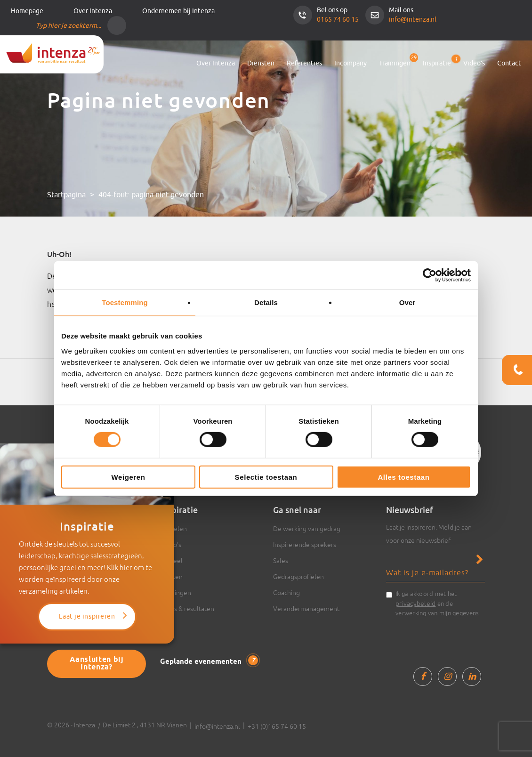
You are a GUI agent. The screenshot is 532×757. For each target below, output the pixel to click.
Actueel (171, 561)
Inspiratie (437, 61)
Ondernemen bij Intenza (178, 11)
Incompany (351, 63)
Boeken (171, 577)
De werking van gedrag (307, 529)
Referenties (304, 63)
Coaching (286, 593)
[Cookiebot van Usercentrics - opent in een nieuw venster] (430, 275)
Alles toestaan (403, 477)
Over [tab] (407, 302)
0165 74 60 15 (338, 20)
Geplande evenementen (209, 661)
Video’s (474, 63)
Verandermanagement (306, 609)
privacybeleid (415, 604)
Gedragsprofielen (298, 577)
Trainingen (395, 63)
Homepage (27, 11)
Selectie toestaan (266, 477)
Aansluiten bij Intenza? (97, 664)
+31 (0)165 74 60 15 (277, 726)
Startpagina (66, 195)
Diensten (261, 63)
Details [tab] (266, 302)
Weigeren (128, 477)
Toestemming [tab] (125, 302)
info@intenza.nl (413, 20)
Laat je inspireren (87, 616)
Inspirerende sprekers (305, 545)
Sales (281, 561)
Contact (509, 63)
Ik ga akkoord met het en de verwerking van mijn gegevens (437, 604)
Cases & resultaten (187, 609)
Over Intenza (93, 11)
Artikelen (173, 529)
